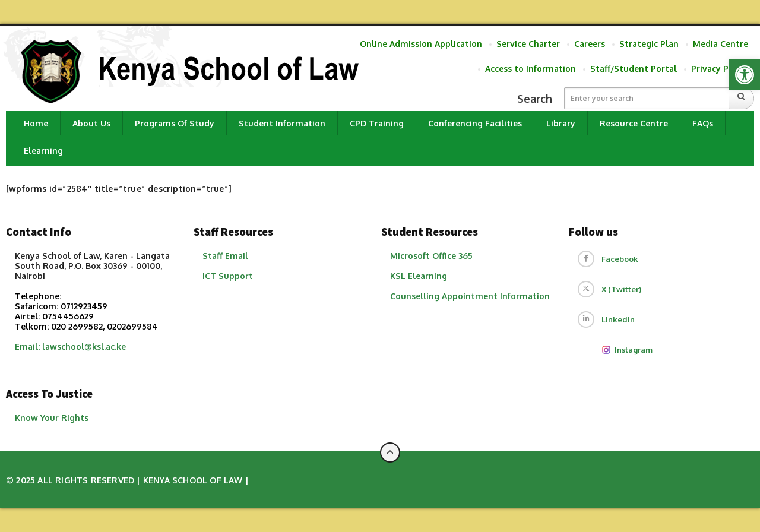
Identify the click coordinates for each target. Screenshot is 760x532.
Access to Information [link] (531, 69)
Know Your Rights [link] (52, 418)
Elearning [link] (43, 151)
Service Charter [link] (528, 44)
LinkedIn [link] (618, 319)
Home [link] (36, 123)
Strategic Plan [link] (649, 44)
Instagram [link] (627, 350)
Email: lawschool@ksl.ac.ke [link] (70, 346)
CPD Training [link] (377, 123)
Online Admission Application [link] (421, 44)
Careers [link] (590, 44)
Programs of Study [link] (175, 123)
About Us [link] (91, 123)
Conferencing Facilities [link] (475, 123)
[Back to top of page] (390, 452)
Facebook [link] (620, 259)
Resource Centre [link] (634, 123)
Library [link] (561, 123)
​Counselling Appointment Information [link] (470, 296)
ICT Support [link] (228, 276)
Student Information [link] (282, 123)
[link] (745, 75)
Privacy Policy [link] (720, 69)
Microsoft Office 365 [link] (431, 256)
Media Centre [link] (721, 44)
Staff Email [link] (225, 256)
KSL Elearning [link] (419, 276)
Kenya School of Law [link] (193, 480)
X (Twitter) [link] (621, 289)
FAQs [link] (703, 123)
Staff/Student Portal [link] (634, 69)
